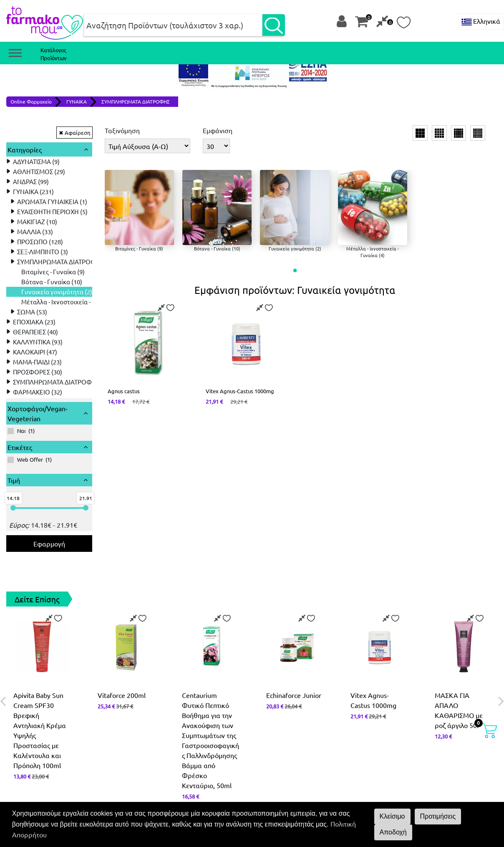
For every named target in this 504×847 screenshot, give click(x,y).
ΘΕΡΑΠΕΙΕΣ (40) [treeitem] (35, 332)
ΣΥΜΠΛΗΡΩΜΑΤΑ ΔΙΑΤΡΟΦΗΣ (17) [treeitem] (67, 262)
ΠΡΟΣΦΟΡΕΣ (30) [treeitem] (38, 372)
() (21, 431)
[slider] (13, 508)
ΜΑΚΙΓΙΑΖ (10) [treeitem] (37, 221)
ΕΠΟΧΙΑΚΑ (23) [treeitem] (34, 322)
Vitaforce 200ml (122, 695)
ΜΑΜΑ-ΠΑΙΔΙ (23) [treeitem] (37, 362)
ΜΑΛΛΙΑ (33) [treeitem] (35, 231)
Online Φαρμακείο (31, 101)
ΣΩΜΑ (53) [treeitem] (32, 312)
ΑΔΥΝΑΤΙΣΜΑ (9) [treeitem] (36, 161)
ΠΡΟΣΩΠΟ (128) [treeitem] (40, 241)
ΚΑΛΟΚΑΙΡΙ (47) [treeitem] (35, 352)
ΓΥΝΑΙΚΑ (77, 101)
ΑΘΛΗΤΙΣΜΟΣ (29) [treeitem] (39, 171)
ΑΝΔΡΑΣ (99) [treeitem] (31, 181)
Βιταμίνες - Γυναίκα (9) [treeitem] (53, 272)
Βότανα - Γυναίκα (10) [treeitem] (52, 282)
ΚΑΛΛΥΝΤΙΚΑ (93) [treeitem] (38, 342)
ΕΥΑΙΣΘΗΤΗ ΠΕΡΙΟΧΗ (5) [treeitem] (52, 211)
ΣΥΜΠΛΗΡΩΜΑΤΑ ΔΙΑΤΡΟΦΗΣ (136, 101)
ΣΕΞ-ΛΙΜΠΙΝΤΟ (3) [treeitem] (43, 252)
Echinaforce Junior (294, 695)
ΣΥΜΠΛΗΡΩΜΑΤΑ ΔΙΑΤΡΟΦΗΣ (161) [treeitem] (64, 382)
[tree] (49, 277)
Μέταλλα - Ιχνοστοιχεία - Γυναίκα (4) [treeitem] (72, 302)
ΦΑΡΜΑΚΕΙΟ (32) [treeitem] (38, 392)
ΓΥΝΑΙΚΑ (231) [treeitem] (33, 191)
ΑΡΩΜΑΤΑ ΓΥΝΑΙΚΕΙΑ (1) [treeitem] (52, 201)
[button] (295, 271)
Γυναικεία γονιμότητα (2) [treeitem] (57, 292)
